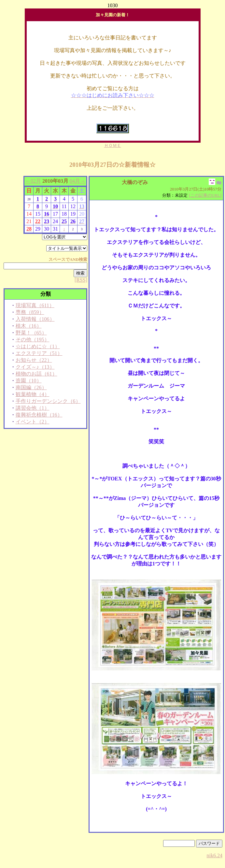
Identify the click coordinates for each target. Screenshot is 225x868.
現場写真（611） (35, 305)
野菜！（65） (31, 333)
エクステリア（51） (39, 353)
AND (74, 259)
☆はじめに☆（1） (38, 346)
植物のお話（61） (36, 374)
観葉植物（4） (33, 394)
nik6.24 (215, 855)
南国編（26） (31, 387)
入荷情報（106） (35, 319)
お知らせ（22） (34, 360)
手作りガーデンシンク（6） (48, 401)
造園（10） (29, 381)
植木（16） (29, 326)
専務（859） (30, 312)
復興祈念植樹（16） (39, 415)
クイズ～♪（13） (35, 367)
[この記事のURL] (205, 195)
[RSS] (81, 280)
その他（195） (33, 340)
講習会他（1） (33, 408)
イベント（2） (33, 422)
